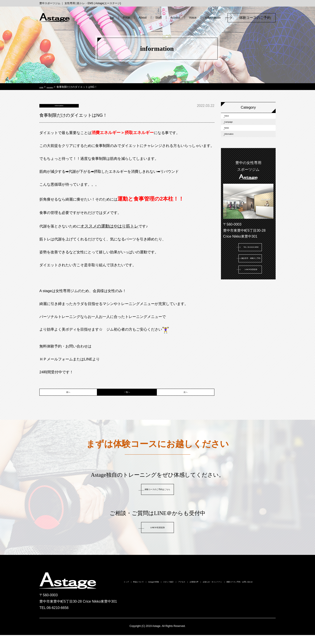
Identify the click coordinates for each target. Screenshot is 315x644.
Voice (193, 18)
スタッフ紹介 (203, 592)
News (232, 143)
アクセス (229, 592)
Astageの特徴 (173, 592)
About (143, 18)
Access (175, 18)
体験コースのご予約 (257, 18)
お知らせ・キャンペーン (157, 600)
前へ (68, 399)
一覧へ (127, 399)
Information (213, 18)
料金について (143, 592)
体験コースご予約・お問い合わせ (212, 600)
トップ (119, 592)
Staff (158, 18)
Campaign (236, 131)
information (237, 155)
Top (112, 18)
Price (126, 18)
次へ (185, 399)
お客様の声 (254, 592)
